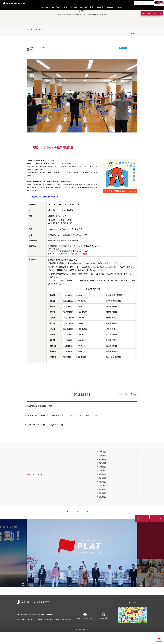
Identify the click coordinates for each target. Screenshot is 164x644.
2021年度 (105, 490)
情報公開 (20, 625)
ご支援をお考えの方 (152, 13)
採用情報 (28, 625)
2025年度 (105, 475)
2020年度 (105, 494)
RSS (133, 413)
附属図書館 (104, 627)
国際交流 (100, 7)
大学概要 (110, 7)
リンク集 (36, 625)
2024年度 (105, 479)
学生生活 (83, 7)
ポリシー (33, 629)
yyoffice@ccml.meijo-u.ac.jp (75, 270)
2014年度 (105, 517)
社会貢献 (74, 7)
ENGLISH (69, 629)
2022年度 (105, 487)
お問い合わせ (45, 625)
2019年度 (105, 498)
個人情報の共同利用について (45, 629)
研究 (65, 7)
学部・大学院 (56, 7)
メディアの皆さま (57, 625)
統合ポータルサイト (23, 629)
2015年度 (105, 513)
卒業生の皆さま (70, 625)
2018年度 (105, 502)
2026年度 (105, 472)
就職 (92, 7)
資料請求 (132, 614)
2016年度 (105, 509)
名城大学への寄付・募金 (85, 627)
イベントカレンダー (38, 40)
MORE (119, 7)
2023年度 (105, 483)
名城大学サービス (59, 629)
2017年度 (105, 505)
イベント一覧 (122, 413)
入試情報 (45, 7)
